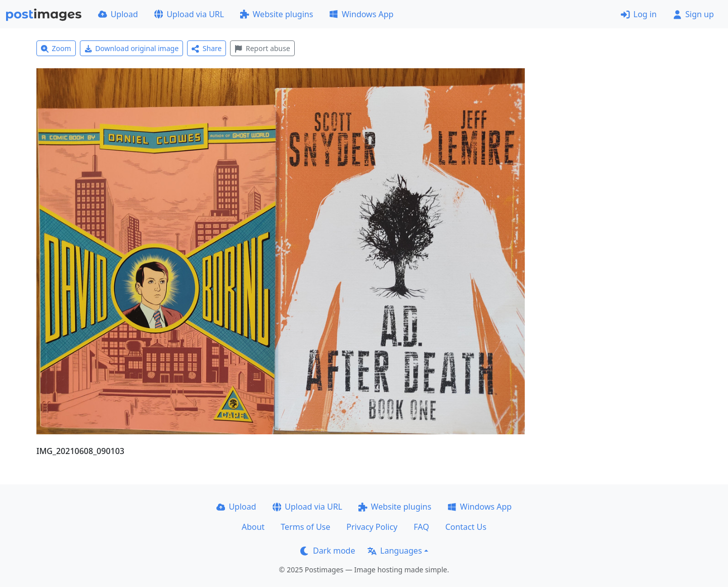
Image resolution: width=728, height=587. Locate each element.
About (253, 527)
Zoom (56, 48)
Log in (639, 14)
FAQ (421, 527)
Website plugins (277, 14)
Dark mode (328, 551)
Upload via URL (189, 14)
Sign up (693, 14)
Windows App (361, 14)
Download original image (132, 48)
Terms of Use (305, 527)
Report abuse (262, 48)
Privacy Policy (372, 527)
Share (207, 48)
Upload (118, 14)
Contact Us (466, 527)
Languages (395, 551)
